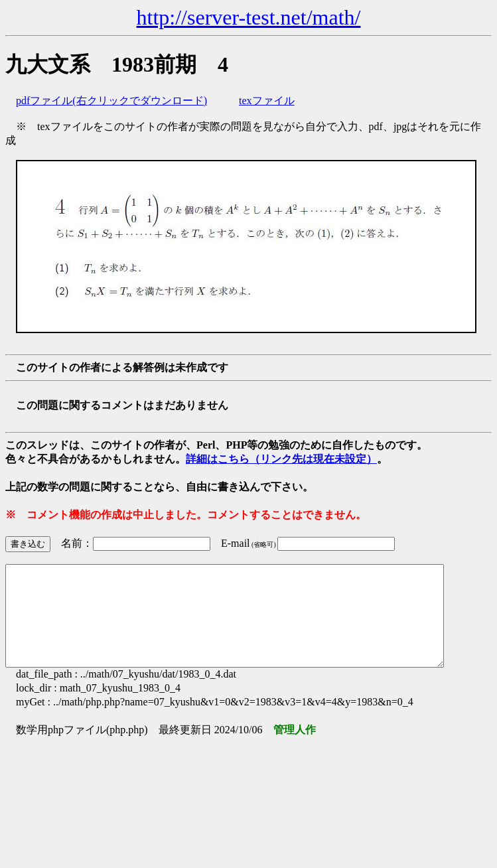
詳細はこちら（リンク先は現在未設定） (281, 459)
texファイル (267, 101)
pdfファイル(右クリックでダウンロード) (111, 101)
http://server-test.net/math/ (249, 17)
